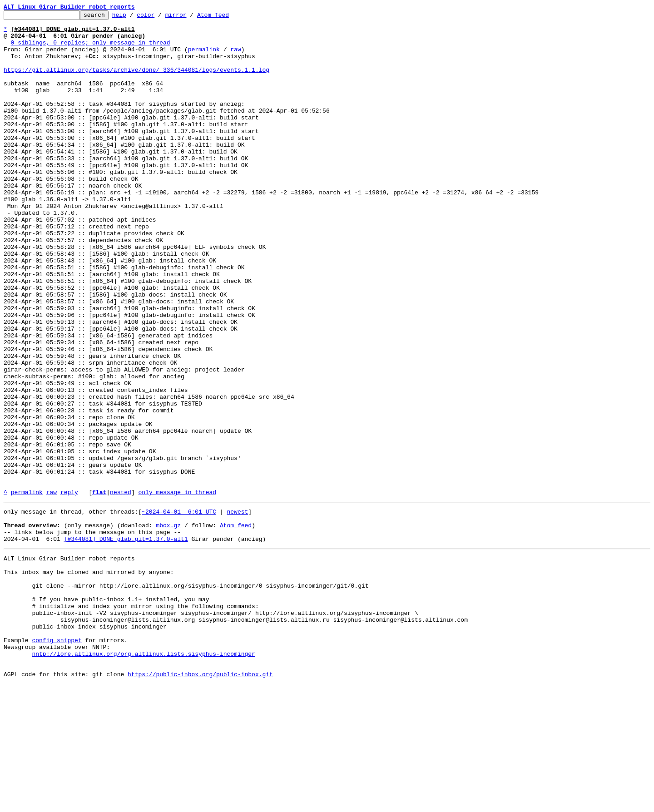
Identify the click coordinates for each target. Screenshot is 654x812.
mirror (190, 17)
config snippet (57, 761)
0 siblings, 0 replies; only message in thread (91, 49)
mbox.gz (168, 626)
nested (121, 589)
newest (237, 609)
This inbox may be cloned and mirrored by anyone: (89, 679)
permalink (204, 57)
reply (69, 589)
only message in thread (177, 589)
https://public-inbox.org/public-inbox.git (200, 802)
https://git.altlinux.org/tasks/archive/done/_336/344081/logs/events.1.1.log (136, 82)
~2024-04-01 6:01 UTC (179, 609)
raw (235, 57)
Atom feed (227, 17)
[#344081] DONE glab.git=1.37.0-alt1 (126, 642)
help (133, 17)
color (160, 17)
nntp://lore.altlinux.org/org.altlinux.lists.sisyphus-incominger (143, 777)
